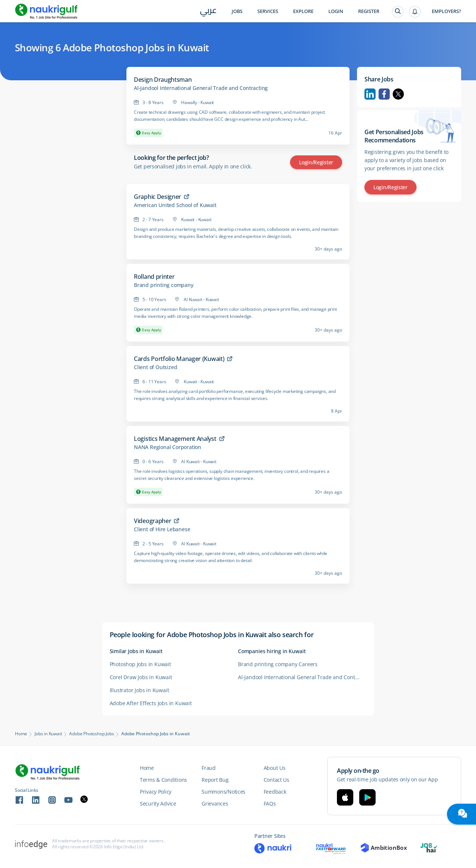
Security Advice (158, 804)
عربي (208, 12)
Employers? (446, 11)
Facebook (384, 94)
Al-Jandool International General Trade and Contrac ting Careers (302, 677)
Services (268, 11)
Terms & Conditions (163, 780)
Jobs (237, 11)
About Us (275, 768)
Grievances (215, 804)
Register (369, 11)
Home (21, 734)
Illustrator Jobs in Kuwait (139, 690)
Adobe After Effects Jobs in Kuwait (151, 703)
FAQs (270, 804)
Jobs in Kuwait (48, 734)
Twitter (398, 94)
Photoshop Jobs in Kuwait (140, 664)
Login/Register (316, 162)
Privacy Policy (156, 792)
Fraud (209, 768)
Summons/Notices (223, 792)
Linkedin (370, 94)
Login (336, 11)
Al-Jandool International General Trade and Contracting (201, 88)
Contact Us (276, 780)
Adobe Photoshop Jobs (91, 734)
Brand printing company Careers (278, 664)
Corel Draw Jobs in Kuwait (141, 677)
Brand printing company (164, 285)
